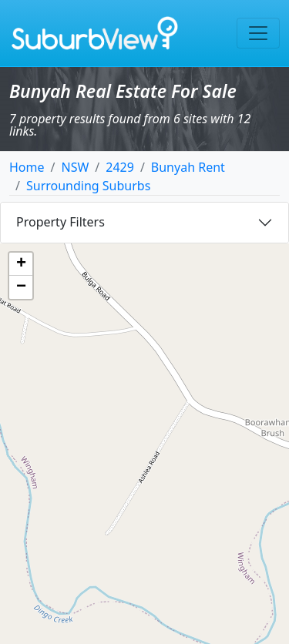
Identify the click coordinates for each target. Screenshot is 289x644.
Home (27, 167)
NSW (75, 167)
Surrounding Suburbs (88, 186)
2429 (120, 167)
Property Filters (60, 222)
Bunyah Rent (188, 167)
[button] (21, 264)
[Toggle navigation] (258, 33)
